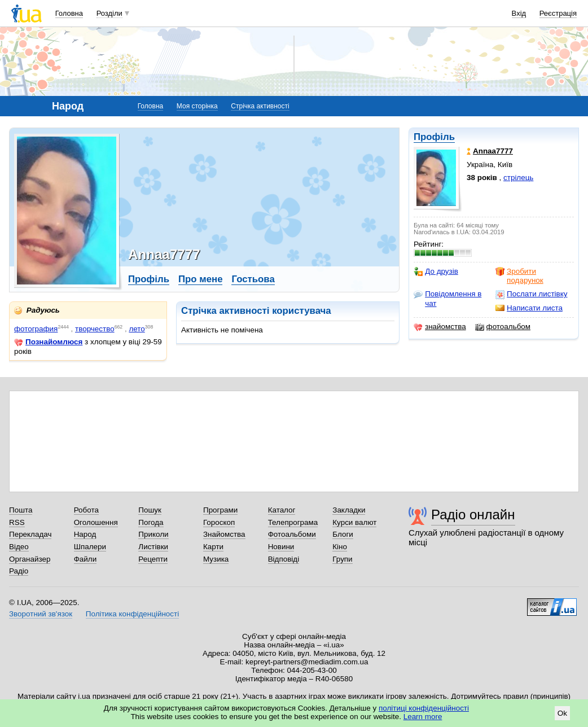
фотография (36, 329)
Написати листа (529, 308)
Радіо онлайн (473, 514)
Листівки (153, 547)
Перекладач (30, 534)
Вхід (519, 13)
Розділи (109, 13)
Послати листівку (531, 294)
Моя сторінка (197, 106)
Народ (85, 534)
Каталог (282, 510)
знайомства (440, 327)
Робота (86, 510)
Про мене (201, 279)
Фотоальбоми (292, 534)
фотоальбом (503, 327)
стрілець (518, 178)
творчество (95, 329)
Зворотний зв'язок (41, 614)
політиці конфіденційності (424, 708)
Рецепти (153, 559)
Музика (216, 559)
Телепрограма (293, 522)
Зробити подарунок (519, 276)
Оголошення (96, 522)
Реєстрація (558, 13)
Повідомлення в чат (447, 298)
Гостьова (253, 279)
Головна (69, 13)
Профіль (434, 137)
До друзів (436, 271)
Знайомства (224, 534)
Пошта (21, 510)
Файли (85, 559)
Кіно (340, 547)
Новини (281, 547)
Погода (151, 522)
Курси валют (354, 522)
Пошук (150, 510)
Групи (342, 559)
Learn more (423, 717)
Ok (562, 713)
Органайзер (30, 559)
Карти (213, 547)
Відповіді (284, 559)
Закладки (349, 510)
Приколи (153, 534)
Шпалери (90, 547)
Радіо (19, 571)
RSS (17, 522)
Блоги (343, 534)
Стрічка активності (260, 106)
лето (137, 329)
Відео (19, 547)
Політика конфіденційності (132, 614)
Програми (220, 510)
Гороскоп (219, 522)
